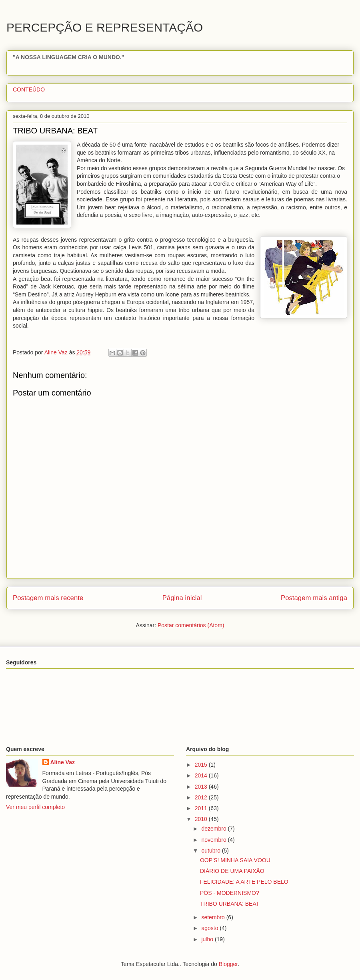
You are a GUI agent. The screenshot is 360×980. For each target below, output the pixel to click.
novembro (214, 840)
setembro (214, 917)
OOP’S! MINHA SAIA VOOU (235, 860)
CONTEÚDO (29, 89)
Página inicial (182, 598)
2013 (202, 787)
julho (208, 939)
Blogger (228, 964)
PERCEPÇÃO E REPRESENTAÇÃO (105, 27)
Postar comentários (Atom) (191, 625)
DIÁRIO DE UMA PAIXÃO (232, 871)
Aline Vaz (63, 762)
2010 (202, 819)
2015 (202, 765)
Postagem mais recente (48, 598)
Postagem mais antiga (314, 598)
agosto (210, 928)
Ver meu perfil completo (35, 807)
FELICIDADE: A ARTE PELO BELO (244, 882)
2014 (202, 775)
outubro (211, 851)
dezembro (214, 829)
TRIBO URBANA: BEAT (230, 904)
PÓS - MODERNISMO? (230, 893)
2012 (202, 797)
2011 (202, 808)
